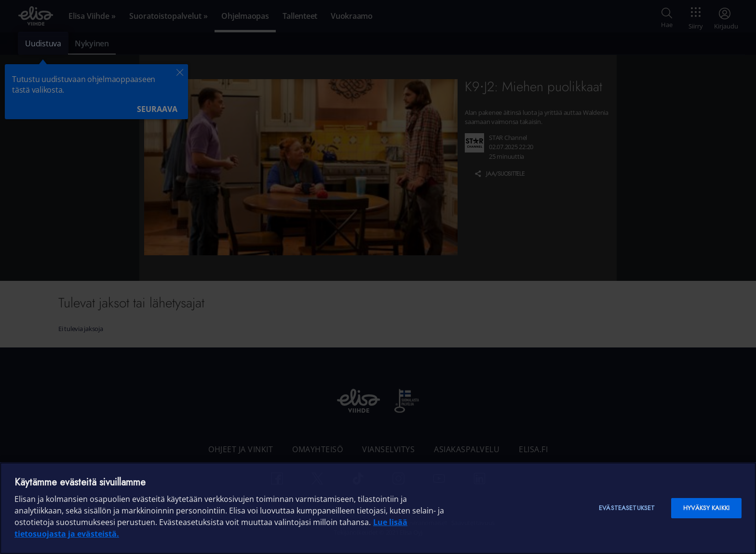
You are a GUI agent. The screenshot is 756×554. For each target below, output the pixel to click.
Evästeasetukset (627, 508)
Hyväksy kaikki (706, 508)
